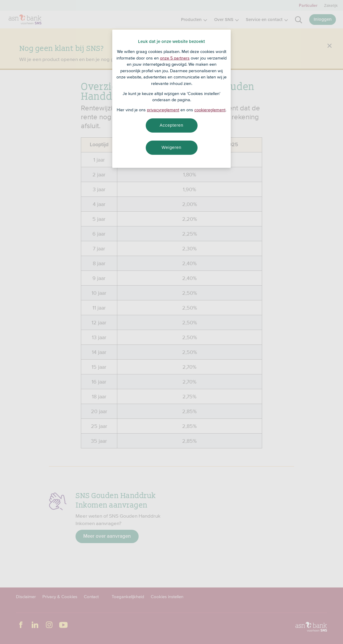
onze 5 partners (175, 58)
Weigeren (171, 147)
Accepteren (171, 125)
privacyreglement (163, 110)
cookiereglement (210, 110)
